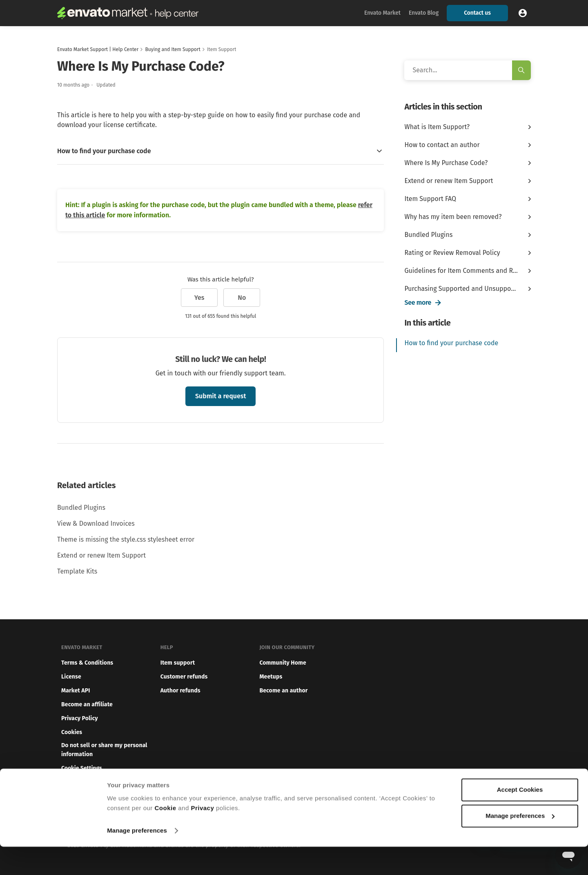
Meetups (271, 677)
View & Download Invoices (96, 523)
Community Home (283, 663)
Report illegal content (90, 782)
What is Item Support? (437, 127)
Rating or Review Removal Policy (452, 253)
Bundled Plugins (81, 508)
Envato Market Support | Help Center (98, 49)
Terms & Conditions (87, 663)
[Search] (468, 70)
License (71, 677)
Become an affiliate (87, 704)
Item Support (222, 49)
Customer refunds (184, 677)
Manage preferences (137, 859)
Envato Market (382, 13)
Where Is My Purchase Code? (446, 163)
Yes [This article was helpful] (199, 298)
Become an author (283, 691)
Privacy (202, 836)
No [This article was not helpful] (242, 298)
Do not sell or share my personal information (104, 750)
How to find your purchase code (451, 343)
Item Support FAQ (430, 199)
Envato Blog (424, 13)
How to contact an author (442, 145)
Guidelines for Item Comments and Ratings (461, 271)
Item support (178, 663)
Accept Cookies (520, 818)
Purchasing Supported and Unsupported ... (461, 289)
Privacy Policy (80, 718)
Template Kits (77, 571)
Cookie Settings (82, 768)
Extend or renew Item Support (101, 555)
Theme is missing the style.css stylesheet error (126, 539)
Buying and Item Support (173, 49)
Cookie (166, 836)
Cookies (72, 732)
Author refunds (180, 691)
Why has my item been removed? (453, 217)
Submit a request (221, 396)
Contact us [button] (477, 13)
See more (418, 302)
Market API (76, 691)
